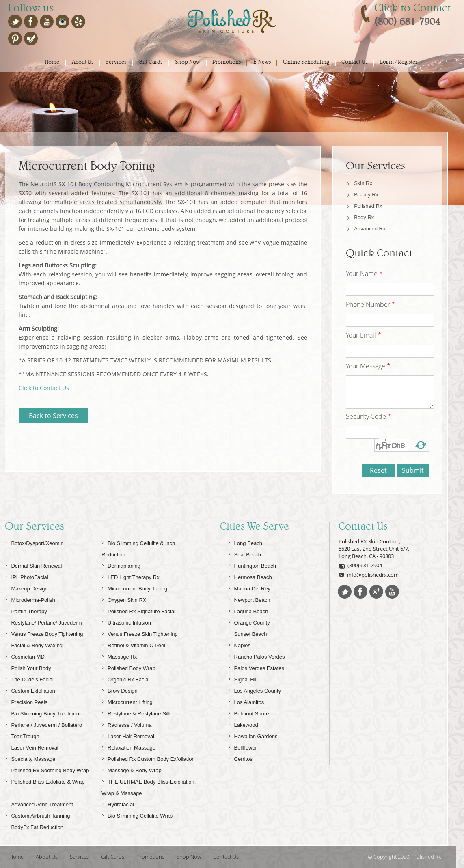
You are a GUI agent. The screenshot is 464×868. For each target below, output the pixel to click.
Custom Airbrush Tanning (37, 815)
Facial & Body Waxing (34, 644)
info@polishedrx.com (369, 575)
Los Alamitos (246, 701)
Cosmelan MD (25, 656)
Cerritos (241, 758)
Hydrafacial (118, 803)
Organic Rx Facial (125, 678)
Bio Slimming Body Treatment (43, 712)
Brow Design (120, 690)
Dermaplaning (121, 565)
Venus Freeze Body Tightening (44, 633)
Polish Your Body (28, 667)
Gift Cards (150, 62)
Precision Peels (26, 701)
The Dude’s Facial (29, 678)
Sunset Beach (248, 633)
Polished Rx (368, 206)
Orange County (249, 621)
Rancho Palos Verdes (257, 656)
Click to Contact (412, 8)
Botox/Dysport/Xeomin (34, 542)
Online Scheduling (306, 62)
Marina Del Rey (249, 587)
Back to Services (53, 416)
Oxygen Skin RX (124, 599)
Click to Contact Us (44, 388)
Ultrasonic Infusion (126, 621)
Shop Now (188, 62)
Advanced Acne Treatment (39, 803)
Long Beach (245, 542)
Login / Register (399, 62)
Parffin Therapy (26, 610)
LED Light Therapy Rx (131, 576)
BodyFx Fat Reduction (34, 826)
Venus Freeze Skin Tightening (140, 633)
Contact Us (354, 62)
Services (116, 62)
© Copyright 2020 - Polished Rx (404, 857)
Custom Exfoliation (30, 690)
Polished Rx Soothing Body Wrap (47, 769)
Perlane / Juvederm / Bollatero (43, 724)
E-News (262, 62)
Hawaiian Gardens (253, 735)
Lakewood (243, 724)
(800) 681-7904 (360, 565)
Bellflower (243, 746)
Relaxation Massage (128, 746)
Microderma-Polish (30, 599)
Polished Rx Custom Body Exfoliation (148, 758)
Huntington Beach (252, 565)
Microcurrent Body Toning (134, 587)
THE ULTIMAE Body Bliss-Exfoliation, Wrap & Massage (149, 786)
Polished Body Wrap (128, 667)
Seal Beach (245, 553)
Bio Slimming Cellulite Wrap (137, 815)
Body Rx (364, 217)
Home (52, 62)
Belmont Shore (249, 712)
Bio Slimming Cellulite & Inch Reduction (138, 548)
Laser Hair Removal (128, 735)
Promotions (227, 62)
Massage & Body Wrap (132, 769)
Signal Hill (243, 678)
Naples (239, 644)
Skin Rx (363, 183)
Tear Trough (22, 735)
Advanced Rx (370, 229)
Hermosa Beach (250, 576)
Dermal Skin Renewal (33, 565)
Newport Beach (249, 599)
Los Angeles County (255, 690)
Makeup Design (26, 587)
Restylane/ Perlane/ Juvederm (43, 621)
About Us (83, 62)
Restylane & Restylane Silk (136, 712)
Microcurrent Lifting (127, 701)
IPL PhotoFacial (26, 576)
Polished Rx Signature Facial (138, 610)
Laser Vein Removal (31, 746)
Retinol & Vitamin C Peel (133, 644)
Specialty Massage (30, 758)
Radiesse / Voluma (126, 724)
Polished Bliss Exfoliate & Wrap (45, 781)
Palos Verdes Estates (256, 667)
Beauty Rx (366, 195)
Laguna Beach (248, 610)
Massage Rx (119, 656)
